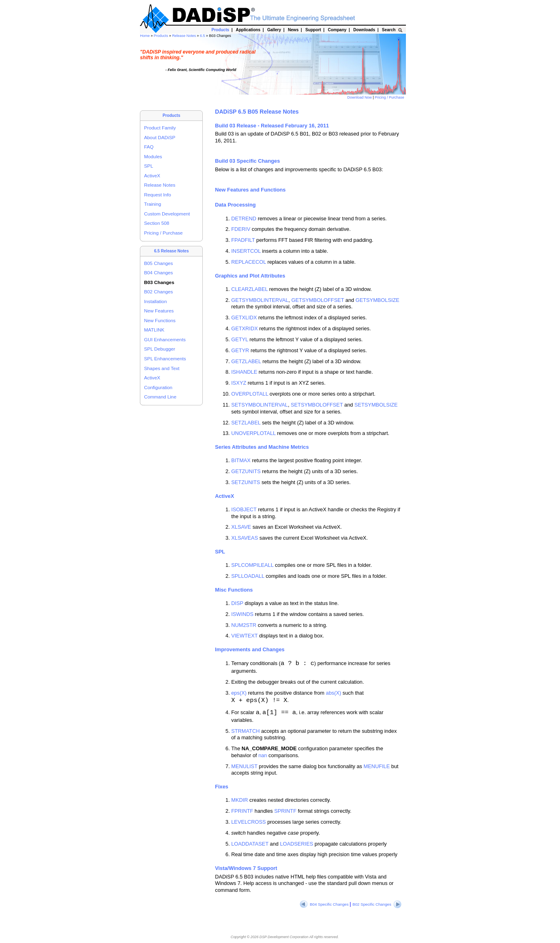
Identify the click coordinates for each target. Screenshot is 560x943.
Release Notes (184, 36)
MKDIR (239, 800)
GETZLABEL (246, 361)
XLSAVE (241, 527)
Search (389, 30)
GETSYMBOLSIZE (378, 300)
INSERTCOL (246, 251)
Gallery (274, 30)
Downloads (364, 30)
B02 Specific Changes (377, 904)
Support (313, 30)
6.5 (203, 36)
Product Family (160, 128)
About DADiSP (160, 137)
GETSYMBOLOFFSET (318, 300)
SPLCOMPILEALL (252, 565)
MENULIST (244, 766)
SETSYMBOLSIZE (376, 405)
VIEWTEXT (244, 636)
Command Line (160, 397)
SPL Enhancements (165, 358)
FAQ (149, 147)
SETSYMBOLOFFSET (317, 405)
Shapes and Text (162, 368)
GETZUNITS (246, 471)
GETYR (240, 350)
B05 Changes (158, 263)
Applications (248, 30)
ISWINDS (242, 614)
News (293, 30)
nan (263, 755)
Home (145, 36)
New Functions (160, 320)
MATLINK (154, 330)
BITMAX (241, 460)
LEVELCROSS (248, 822)
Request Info (158, 195)
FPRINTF (242, 811)
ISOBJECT (244, 509)
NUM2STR (244, 625)
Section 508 (157, 223)
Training (152, 204)
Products (161, 36)
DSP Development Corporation (284, 937)
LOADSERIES (296, 844)
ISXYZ (239, 383)
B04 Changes (158, 272)
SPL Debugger (160, 349)
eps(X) (239, 693)
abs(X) (334, 693)
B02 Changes (158, 292)
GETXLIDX (244, 318)
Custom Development (167, 214)
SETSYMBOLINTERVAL (260, 405)
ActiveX (152, 175)
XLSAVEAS (245, 538)
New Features (159, 311)
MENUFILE (377, 766)
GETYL (239, 339)
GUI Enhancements (165, 339)
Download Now (360, 97)
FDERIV (241, 229)
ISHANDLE (244, 372)
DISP (237, 603)
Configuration (158, 387)
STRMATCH (245, 731)
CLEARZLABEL (249, 289)
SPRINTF (285, 811)
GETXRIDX (244, 328)
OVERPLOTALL (250, 394)
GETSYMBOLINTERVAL (260, 300)
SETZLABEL (246, 423)
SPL (148, 166)
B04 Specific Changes (325, 904)
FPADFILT (243, 240)
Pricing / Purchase (390, 97)
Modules (153, 156)
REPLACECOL (249, 262)
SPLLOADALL (248, 576)
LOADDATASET (250, 844)
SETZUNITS (246, 482)
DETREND (244, 219)
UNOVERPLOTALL (253, 433)
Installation (155, 301)
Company (337, 30)
